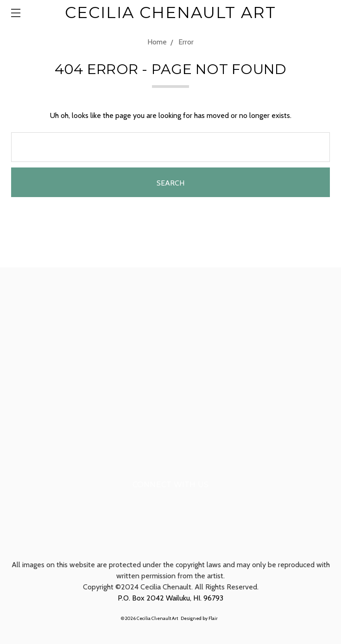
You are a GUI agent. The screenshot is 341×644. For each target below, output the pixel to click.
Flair (213, 618)
